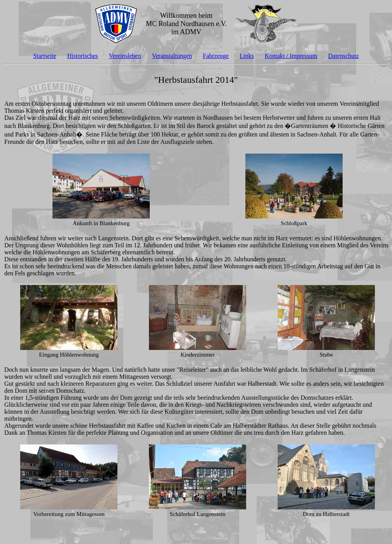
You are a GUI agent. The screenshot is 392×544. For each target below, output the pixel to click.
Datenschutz (344, 56)
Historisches (83, 56)
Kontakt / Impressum (291, 56)
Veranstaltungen (172, 56)
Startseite (45, 56)
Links (247, 56)
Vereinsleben (125, 56)
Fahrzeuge (216, 56)
